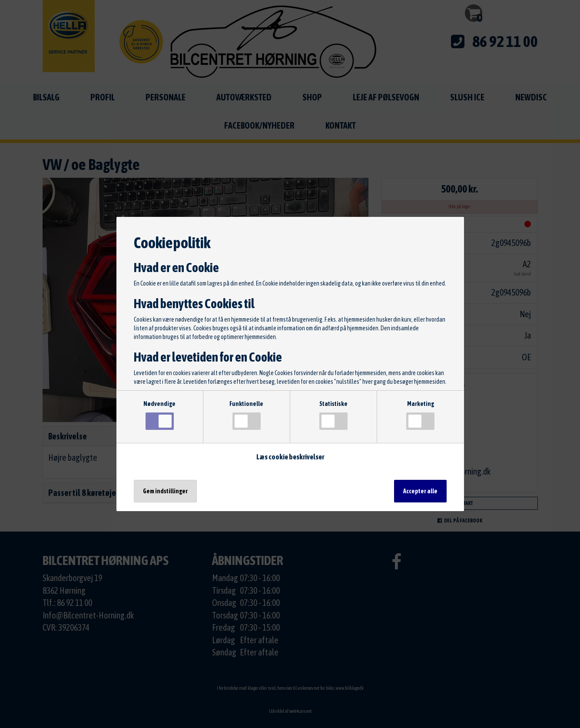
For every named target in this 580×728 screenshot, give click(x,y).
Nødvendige (159, 415)
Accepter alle (420, 491)
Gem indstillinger (165, 491)
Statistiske (333, 415)
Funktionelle (246, 415)
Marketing (420, 415)
